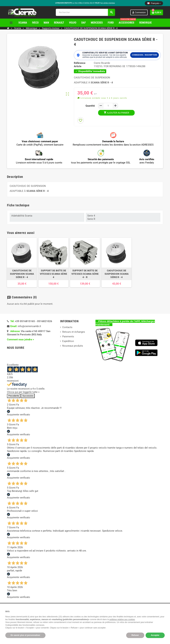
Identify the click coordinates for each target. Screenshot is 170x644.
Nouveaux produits (73, 346)
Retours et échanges (74, 332)
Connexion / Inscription (144, 55)
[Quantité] (108, 106)
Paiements (68, 337)
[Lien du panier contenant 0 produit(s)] (157, 12)
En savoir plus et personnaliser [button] (25, 635)
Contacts (67, 327)
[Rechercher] (85, 12)
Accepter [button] (155, 635)
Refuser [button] (135, 635)
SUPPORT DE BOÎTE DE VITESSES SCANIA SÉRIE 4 (54, 274)
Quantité (90, 106)
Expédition (68, 341)
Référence (80, 63)
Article (78, 66)
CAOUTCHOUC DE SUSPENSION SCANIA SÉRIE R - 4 (22, 274)
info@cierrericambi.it (29, 326)
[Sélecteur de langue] (154, 3)
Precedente (14, 396)
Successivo (28, 396)
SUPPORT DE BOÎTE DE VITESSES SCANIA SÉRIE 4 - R (85, 274)
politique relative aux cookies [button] (122, 619)
